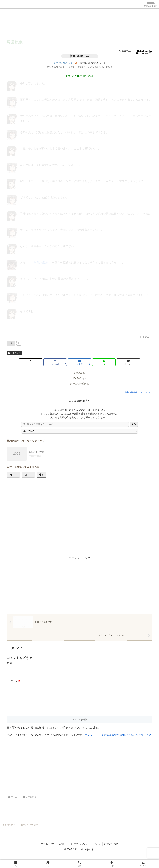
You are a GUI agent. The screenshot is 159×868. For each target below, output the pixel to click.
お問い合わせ (111, 849)
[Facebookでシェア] (55, 362)
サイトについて (60, 849)
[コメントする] (128, 362)
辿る (134, 424)
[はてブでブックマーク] (79, 362)
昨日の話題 (40, 262)
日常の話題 (14, 353)
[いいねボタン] (11, 343)
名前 (9, 663)
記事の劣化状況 (151, 6)
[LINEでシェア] (104, 362)
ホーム (44, 849)
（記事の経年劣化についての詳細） (138, 392)
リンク (97, 849)
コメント (14, 681)
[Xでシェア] (31, 362)
